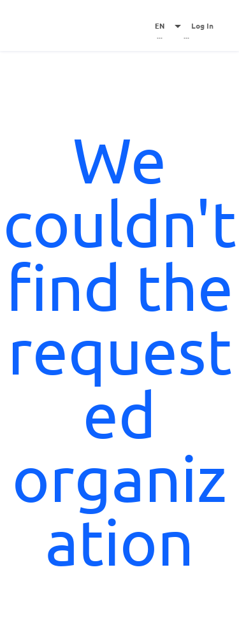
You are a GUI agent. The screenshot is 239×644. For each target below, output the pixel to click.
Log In (202, 25)
